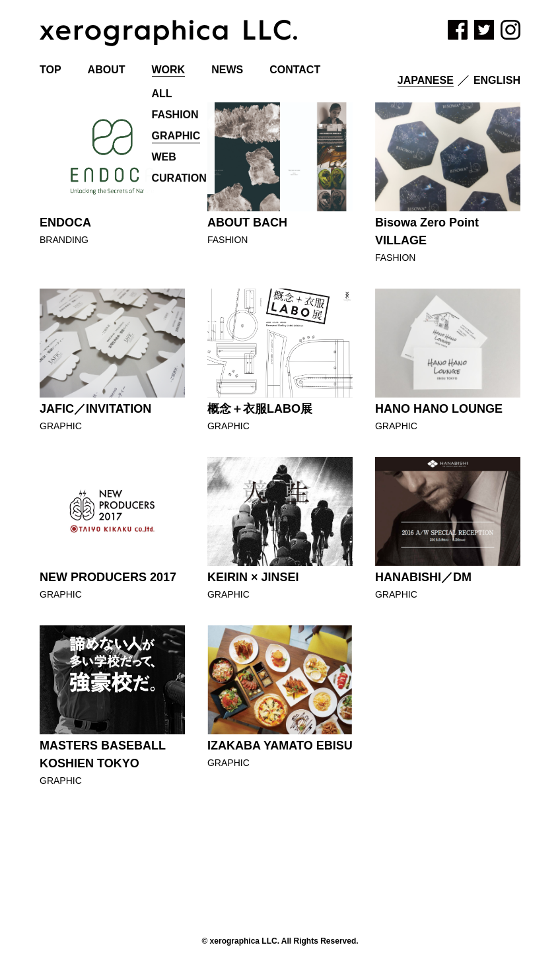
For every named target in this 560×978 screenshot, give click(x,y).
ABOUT (107, 70)
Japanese (426, 80)
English (497, 80)
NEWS (227, 70)
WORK (169, 70)
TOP (51, 70)
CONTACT (295, 70)
